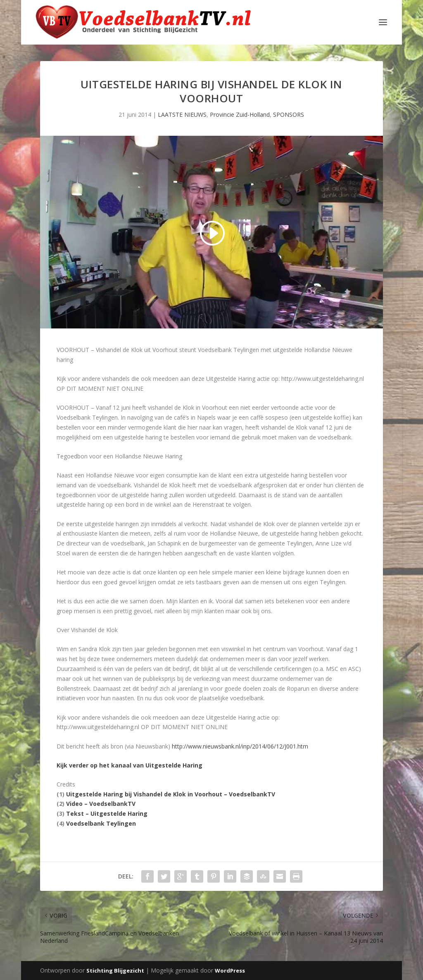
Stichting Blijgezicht (115, 971)
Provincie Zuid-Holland (240, 115)
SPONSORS (289, 115)
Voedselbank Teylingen (101, 823)
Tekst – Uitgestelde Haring (107, 814)
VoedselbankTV (252, 794)
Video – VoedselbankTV (101, 804)
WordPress (230, 971)
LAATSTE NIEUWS (182, 115)
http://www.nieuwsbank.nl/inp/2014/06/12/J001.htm (240, 746)
